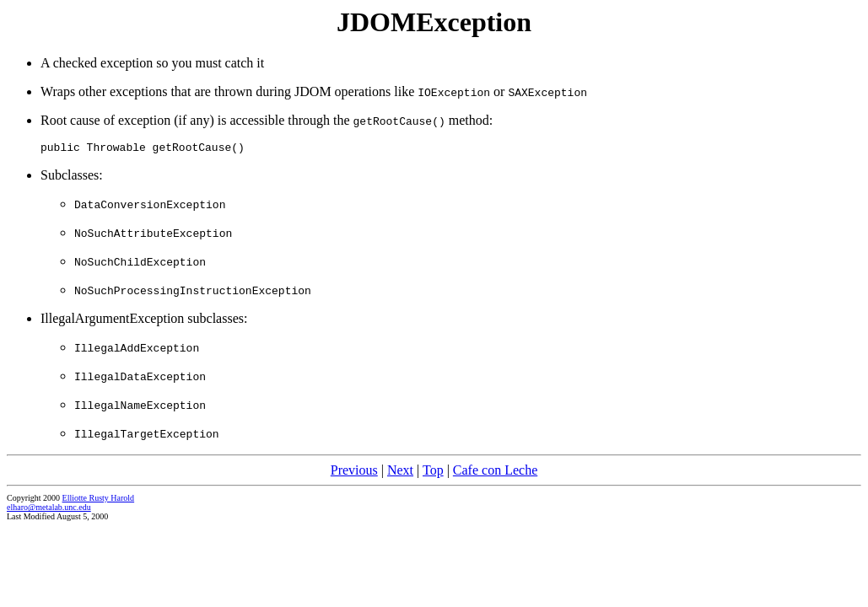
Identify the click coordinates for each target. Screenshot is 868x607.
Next (400, 473)
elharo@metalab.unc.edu (49, 510)
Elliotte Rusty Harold (99, 500)
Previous (354, 473)
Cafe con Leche (495, 473)
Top (433, 473)
